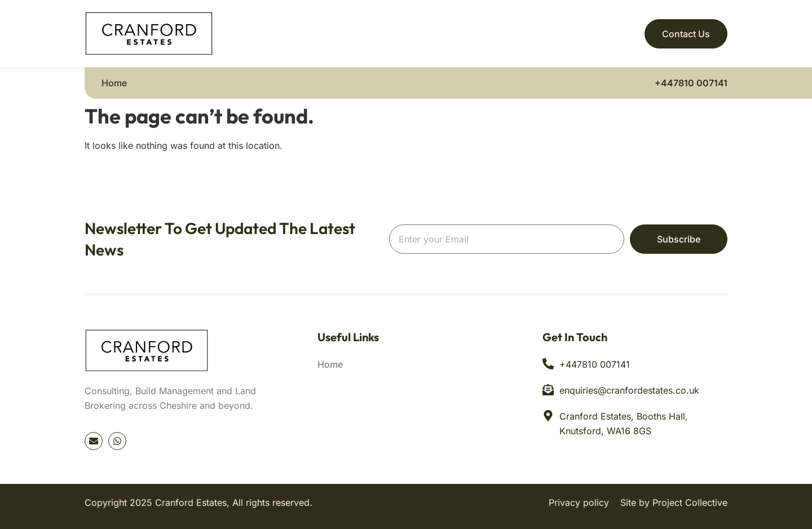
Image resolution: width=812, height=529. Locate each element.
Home (114, 83)
